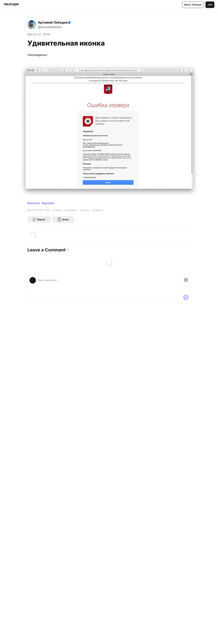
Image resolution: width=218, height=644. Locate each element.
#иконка (34, 203)
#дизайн (48, 203)
